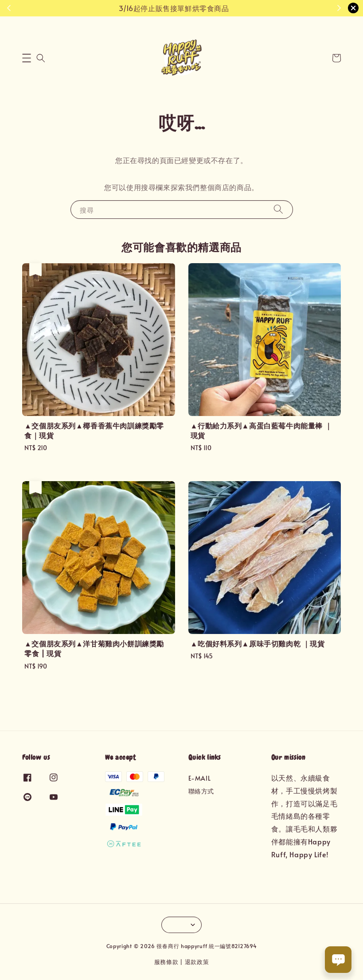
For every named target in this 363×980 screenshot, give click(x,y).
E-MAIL (200, 778)
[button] (27, 58)
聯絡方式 (201, 791)
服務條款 (166, 962)
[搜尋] (278, 209)
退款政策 (197, 962)
